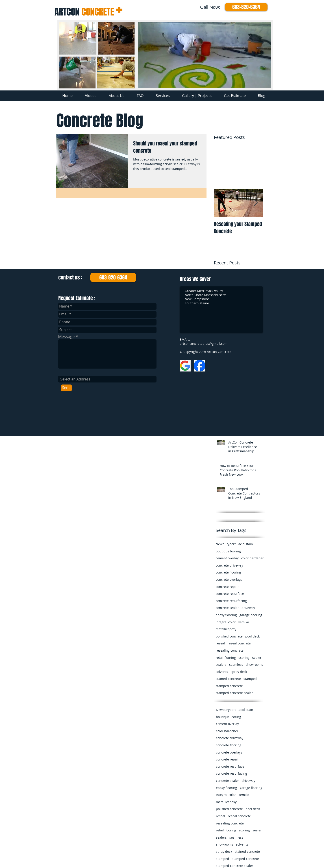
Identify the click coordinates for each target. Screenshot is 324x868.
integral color (226, 622)
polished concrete (229, 636)
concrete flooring (228, 572)
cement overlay (227, 558)
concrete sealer (227, 608)
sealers (221, 665)
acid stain (246, 544)
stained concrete (228, 679)
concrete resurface (230, 594)
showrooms (254, 665)
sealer (257, 658)
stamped (250, 679)
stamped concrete (229, 686)
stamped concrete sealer (234, 693)
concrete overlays (229, 579)
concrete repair (227, 587)
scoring (244, 658)
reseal (220, 643)
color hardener (252, 558)
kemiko (244, 622)
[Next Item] (256, 203)
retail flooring (226, 658)
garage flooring (251, 615)
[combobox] (107, 379)
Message (66, 336)
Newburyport (226, 544)
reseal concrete (239, 643)
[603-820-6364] (246, 7)
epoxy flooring (226, 615)
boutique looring (228, 551)
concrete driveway (229, 565)
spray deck (239, 672)
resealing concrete (230, 650)
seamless (236, 665)
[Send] (66, 388)
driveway (248, 608)
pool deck (252, 636)
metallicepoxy (226, 629)
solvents (222, 672)
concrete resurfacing (231, 601)
